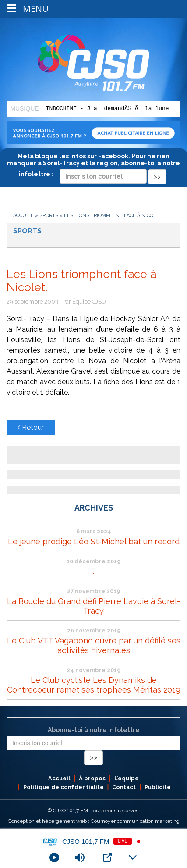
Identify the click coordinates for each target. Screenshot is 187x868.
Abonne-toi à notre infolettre (94, 730)
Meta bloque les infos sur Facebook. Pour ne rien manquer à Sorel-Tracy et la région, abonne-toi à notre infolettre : (93, 166)
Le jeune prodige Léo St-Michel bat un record (94, 541)
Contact (124, 787)
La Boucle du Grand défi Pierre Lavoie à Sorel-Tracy (93, 606)
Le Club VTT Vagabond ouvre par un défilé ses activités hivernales (94, 645)
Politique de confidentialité (64, 787)
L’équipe (127, 778)
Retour (31, 427)
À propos (92, 778)
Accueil (23, 216)
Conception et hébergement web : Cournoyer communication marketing (94, 821)
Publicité (158, 787)
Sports (49, 216)
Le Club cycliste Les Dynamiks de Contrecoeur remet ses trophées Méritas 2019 (94, 685)
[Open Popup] (107, 857)
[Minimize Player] (133, 857)
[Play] (54, 857)
